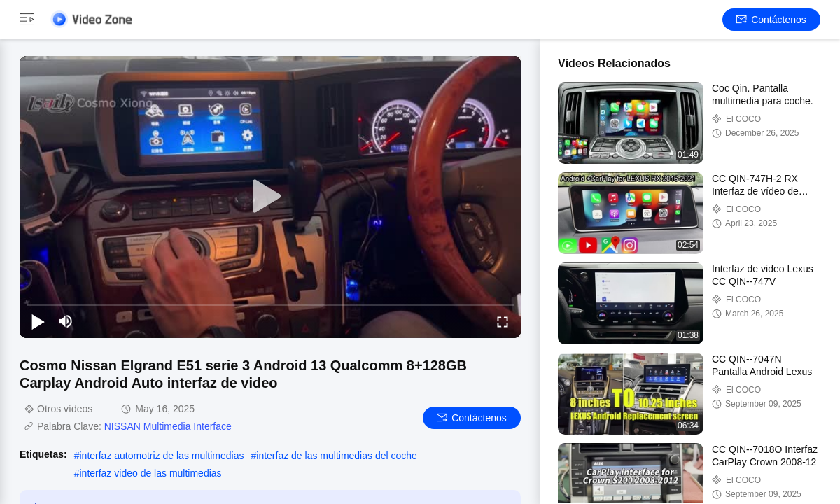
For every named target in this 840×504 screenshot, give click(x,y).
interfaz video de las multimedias (150, 473)
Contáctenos (771, 20)
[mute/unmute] (66, 321)
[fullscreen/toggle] (503, 321)
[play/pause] (38, 321)
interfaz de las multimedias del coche (337, 456)
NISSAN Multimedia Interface (168, 426)
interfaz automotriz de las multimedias (161, 456)
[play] (270, 197)
